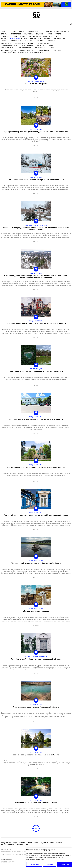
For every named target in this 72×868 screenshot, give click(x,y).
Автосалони (17, 32)
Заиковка (46, 39)
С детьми (51, 46)
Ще (36, 828)
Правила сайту (22, 845)
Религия (41, 46)
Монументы (6, 43)
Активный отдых (32, 32)
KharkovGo (36, 15)
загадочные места (31, 39)
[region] (49, 858)
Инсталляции (59, 39)
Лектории (51, 41)
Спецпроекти (6, 843)
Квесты (4, 41)
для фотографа (19, 36)
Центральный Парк (9, 52)
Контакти (59, 843)
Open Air (4, 32)
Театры (52, 48)
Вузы (50, 34)
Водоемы (40, 34)
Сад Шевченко (7, 48)
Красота (40, 41)
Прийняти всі (64, 864)
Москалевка (20, 43)
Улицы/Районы (43, 50)
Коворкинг (29, 41)
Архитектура (61, 32)
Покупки (22, 843)
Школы (23, 52)
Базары (4, 34)
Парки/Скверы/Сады (9, 46)
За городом (15, 39)
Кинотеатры (16, 41)
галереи (59, 34)
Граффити (5, 36)
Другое (56, 36)
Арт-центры (48, 32)
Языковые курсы (37, 52)
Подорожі (44, 843)
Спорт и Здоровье (24, 48)
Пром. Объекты (27, 46)
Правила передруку (8, 845)
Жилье (4, 39)
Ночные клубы (43, 43)
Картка (36, 843)
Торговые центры (8, 50)
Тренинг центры (26, 50)
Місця (15, 843)
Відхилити (49, 864)
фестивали (57, 50)
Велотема (29, 34)
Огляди (29, 843)
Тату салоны (40, 48)
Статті (52, 843)
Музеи (31, 43)
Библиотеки (16, 34)
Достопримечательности (39, 36)
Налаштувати (34, 864)
